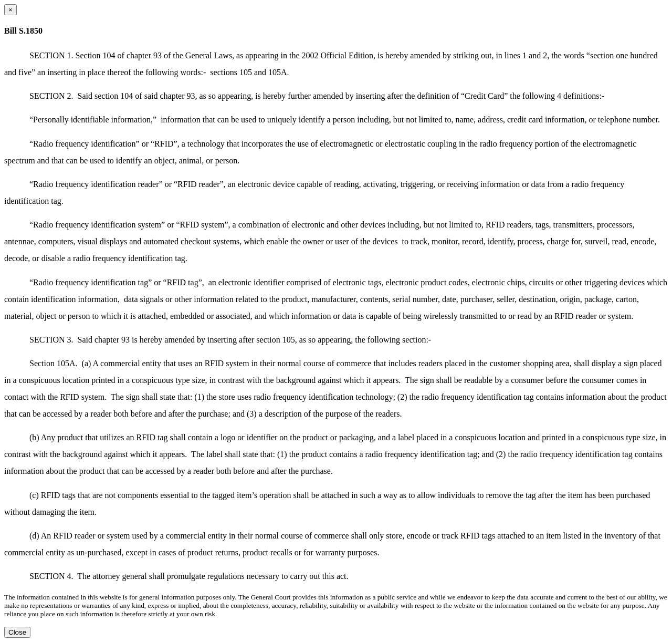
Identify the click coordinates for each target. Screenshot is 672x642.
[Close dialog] (10, 10)
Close (17, 632)
